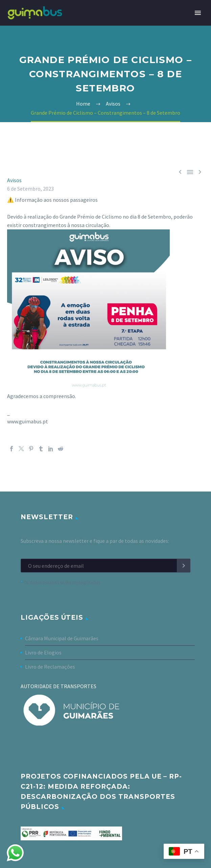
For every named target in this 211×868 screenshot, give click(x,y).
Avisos (14, 180)
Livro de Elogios (43, 652)
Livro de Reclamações (50, 667)
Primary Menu (198, 13)
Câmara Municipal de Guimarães (62, 638)
